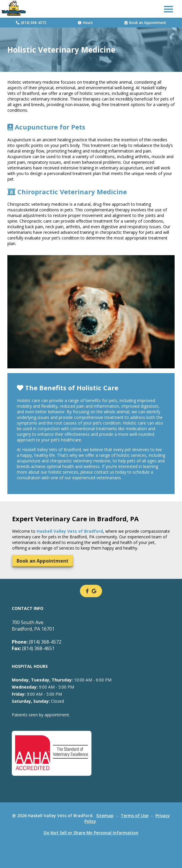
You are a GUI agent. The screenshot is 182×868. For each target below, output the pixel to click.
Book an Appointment (145, 23)
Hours (85, 23)
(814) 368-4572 (31, 23)
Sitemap (105, 816)
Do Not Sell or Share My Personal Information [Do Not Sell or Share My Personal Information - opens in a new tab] (91, 833)
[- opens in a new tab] (87, 591)
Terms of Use (135, 816)
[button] (168, 9)
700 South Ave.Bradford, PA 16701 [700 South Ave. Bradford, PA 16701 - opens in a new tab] (33, 626)
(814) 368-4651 (33, 648)
